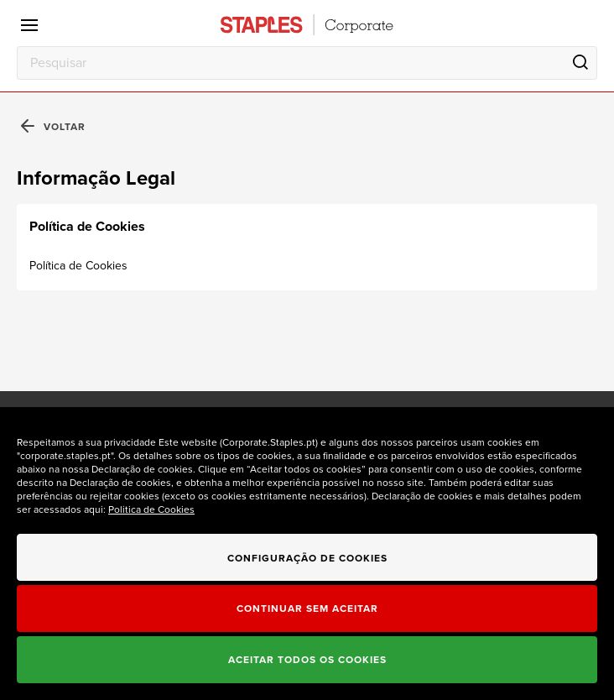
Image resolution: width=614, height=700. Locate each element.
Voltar (53, 127)
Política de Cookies (78, 266)
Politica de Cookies (151, 509)
